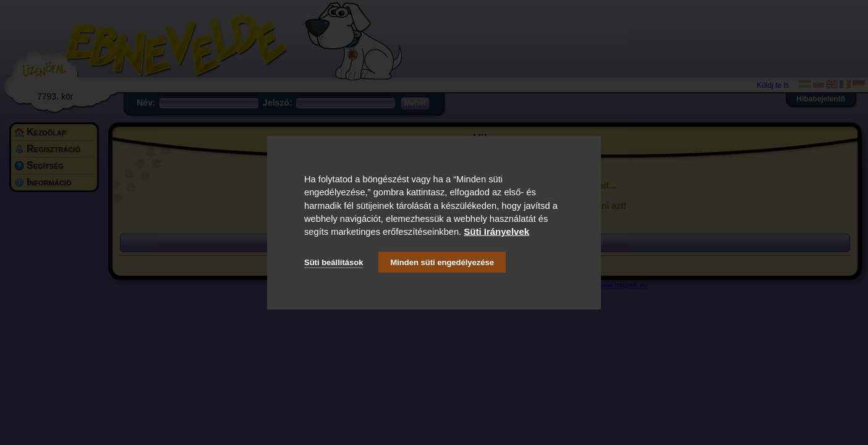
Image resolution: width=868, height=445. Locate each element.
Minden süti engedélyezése (442, 262)
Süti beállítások (334, 262)
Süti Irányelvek (496, 231)
